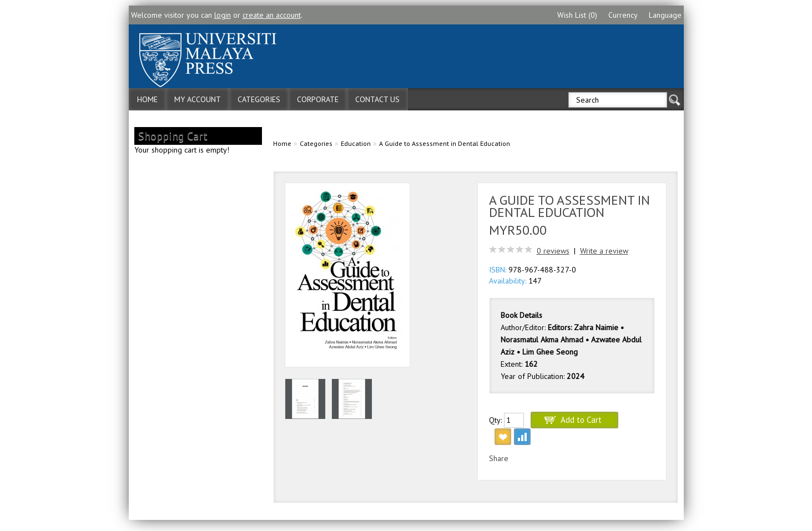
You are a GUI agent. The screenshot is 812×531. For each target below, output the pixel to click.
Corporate (318, 99)
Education (356, 143)
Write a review (604, 251)
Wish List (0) (577, 15)
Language (665, 15)
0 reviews (553, 251)
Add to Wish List (503, 437)
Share (499, 458)
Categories (259, 99)
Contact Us (377, 99)
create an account (272, 15)
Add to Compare (522, 437)
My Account (198, 99)
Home (147, 99)
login (223, 15)
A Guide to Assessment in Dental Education (445, 143)
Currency (623, 15)
